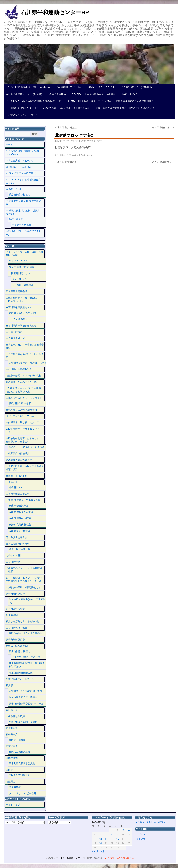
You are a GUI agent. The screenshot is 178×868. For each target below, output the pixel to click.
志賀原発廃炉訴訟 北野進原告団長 (28, 363)
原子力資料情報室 (15, 609)
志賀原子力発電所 (21, 225)
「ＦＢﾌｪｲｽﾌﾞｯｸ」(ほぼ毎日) (136, 87)
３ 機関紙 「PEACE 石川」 (20, 167)
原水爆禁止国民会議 (16, 291)
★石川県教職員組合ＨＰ (19, 307)
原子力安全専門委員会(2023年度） (27, 704)
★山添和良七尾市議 (20, 531)
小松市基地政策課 (15, 716)
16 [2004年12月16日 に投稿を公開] (118, 839)
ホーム (34, 115)
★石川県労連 (13, 562)
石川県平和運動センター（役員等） (25, 94)
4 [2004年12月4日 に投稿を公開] (129, 830)
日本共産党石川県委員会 (22, 763)
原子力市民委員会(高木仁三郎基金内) (27, 601)
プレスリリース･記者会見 (23, 793)
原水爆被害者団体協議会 (19, 460)
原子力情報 (15, 787)
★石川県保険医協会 (16, 628)
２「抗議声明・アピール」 (20, 161)
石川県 (9, 685)
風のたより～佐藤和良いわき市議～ (28, 447)
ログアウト (142, 839)
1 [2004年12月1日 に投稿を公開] (112, 830)
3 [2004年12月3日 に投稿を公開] (123, 830)
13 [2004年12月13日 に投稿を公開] (100, 839)
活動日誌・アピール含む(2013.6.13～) (24, 233)
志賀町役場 (12, 728)
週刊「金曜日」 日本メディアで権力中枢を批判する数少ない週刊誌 (24, 579)
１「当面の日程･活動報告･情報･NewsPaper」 (23, 153)
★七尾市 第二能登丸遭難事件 (22, 410)
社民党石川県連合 (18, 740)
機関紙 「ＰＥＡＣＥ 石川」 (102, 87)
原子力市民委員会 (15, 594)
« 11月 (95, 851)
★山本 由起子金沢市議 (21, 512)
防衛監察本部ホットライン (20, 679)
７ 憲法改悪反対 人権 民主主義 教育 (24, 203)
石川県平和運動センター (70, 858)
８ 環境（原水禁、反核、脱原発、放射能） (24, 212)
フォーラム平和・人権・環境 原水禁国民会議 (25, 254)
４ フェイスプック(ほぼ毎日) (21, 173)
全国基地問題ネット (20, 273)
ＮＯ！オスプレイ (21, 279)
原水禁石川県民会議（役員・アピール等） (88, 101)
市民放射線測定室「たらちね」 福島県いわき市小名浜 (25, 440)
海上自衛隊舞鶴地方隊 (21, 673)
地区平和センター (130, 94)
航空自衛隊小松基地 (20, 195)
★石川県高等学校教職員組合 (21, 326)
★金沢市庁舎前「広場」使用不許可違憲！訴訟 (25, 468)
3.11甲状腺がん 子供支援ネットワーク (24, 430)
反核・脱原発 (16, 219)
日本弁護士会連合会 (16, 537)
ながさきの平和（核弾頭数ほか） (24, 587)
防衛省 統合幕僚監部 (18, 646)
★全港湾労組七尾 (15, 338)
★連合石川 (12, 482)
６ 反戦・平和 (13, 189)
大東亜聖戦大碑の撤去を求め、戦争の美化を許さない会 (124, 108)
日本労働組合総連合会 (18, 544)
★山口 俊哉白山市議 (20, 518)
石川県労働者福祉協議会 (19, 494)
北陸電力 (11, 782)
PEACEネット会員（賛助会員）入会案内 (92, 94)
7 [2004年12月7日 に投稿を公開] (106, 835)
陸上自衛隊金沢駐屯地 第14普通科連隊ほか (27, 665)
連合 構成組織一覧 (20, 549)
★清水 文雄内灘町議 (20, 525)
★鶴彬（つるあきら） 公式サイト (24, 398)
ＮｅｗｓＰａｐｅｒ (20, 261)
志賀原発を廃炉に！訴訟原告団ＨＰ (135, 101)
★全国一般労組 (14, 332)
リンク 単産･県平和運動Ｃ (23, 267)
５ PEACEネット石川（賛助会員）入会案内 (24, 181)
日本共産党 (12, 758)
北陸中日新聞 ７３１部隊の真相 (24, 376)
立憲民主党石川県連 (20, 752)
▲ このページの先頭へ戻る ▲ (119, 858)
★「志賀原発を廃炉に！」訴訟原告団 (25, 356)
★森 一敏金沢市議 (19, 506)
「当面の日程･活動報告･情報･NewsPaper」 (29, 87)
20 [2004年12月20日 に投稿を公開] (100, 843)
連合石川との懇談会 (66, 127)
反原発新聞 (12, 615)
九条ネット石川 (14, 555)
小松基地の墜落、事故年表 (26, 657)
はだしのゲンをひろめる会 (20, 416)
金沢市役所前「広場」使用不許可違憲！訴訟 (66, 108)
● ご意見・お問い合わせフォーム (153, 822)
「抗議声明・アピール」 (69, 87)
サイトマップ (13, 805)
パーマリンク (92, 155)
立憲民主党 (12, 746)
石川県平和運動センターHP (55, 12)
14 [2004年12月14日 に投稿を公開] (106, 839)
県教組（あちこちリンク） (23, 313)
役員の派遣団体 (56, 94)
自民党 (9, 770)
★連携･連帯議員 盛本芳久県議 (23, 500)
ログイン (141, 834)
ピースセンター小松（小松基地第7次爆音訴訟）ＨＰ (33, 101)
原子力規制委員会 (15, 640)
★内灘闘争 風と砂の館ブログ (22, 422)
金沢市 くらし (13, 710)
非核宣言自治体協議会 (18, 453)
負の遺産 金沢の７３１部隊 (21, 382)
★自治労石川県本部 (16, 476)
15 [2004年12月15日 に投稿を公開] (112, 839)
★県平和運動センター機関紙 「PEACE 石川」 (21, 299)
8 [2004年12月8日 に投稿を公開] (112, 835)
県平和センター (94, 141)
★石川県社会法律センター (20, 369)
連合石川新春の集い (163, 127)
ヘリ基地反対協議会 (23, 285)
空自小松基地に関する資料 (23, 722)
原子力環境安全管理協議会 (23, 697)
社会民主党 (12, 734)
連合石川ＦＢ (16, 487)
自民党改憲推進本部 (20, 775)
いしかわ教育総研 (18, 319)
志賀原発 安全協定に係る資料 (25, 691)
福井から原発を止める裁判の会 (22, 621)
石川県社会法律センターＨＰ (22, 108)
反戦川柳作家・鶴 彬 (20, 403)
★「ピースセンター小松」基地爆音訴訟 (25, 346)
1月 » (104, 851)
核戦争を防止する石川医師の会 (25, 633)
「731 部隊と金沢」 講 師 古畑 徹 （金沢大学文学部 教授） (24, 390)
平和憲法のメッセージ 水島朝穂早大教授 (24, 570)
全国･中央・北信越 (76, 155)
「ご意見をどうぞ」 (16, 115)
